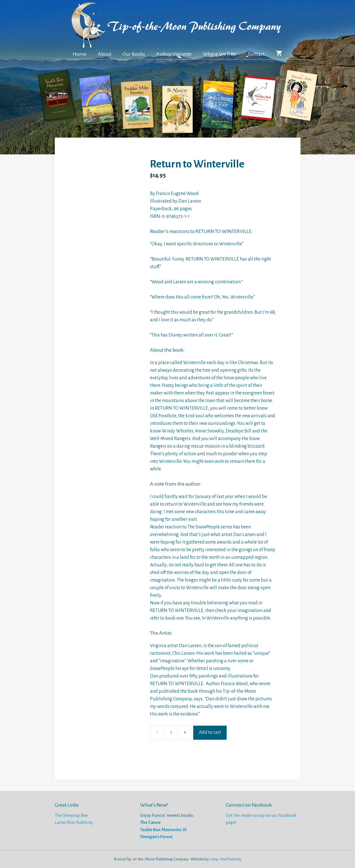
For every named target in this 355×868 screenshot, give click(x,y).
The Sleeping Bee (71, 815)
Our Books (134, 54)
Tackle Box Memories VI (163, 830)
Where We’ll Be (220, 54)
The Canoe (150, 822)
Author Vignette (174, 54)
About (104, 54)
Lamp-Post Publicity (74, 822)
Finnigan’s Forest (156, 837)
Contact (256, 54)
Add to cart (210, 732)
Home (80, 54)
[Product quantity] (171, 733)
